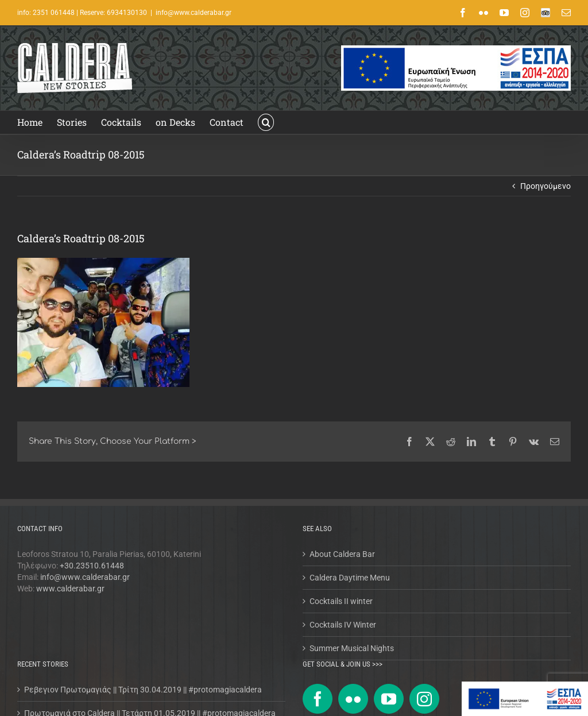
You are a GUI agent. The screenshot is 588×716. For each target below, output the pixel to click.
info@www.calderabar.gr (194, 13)
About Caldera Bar (342, 554)
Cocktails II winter (341, 601)
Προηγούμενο (546, 186)
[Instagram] (424, 699)
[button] (266, 122)
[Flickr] (353, 699)
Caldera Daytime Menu (350, 578)
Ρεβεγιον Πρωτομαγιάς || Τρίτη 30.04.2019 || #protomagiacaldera (143, 690)
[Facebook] (318, 699)
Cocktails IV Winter (343, 625)
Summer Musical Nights (352, 648)
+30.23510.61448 (92, 566)
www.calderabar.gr (70, 589)
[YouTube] (389, 699)
